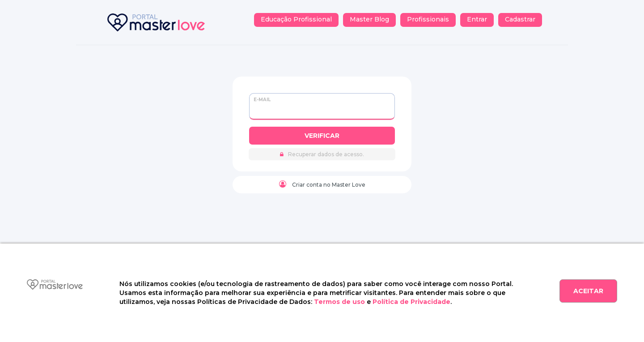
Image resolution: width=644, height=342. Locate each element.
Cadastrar (520, 19)
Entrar (477, 19)
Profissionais (428, 19)
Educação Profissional (296, 19)
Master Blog (369, 19)
